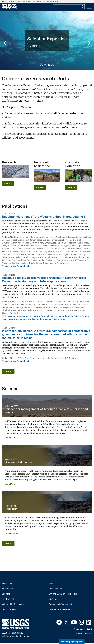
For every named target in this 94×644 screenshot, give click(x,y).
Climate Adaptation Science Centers (72, 316)
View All (8, 371)
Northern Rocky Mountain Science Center (47, 319)
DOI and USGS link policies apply (64, 594)
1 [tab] (42, 65)
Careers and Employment (60, 604)
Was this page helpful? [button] (72, 642)
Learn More (10, 437)
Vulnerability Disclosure (13, 604)
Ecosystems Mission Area (17, 316)
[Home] (9, 9)
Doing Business (9, 609)
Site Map (6, 594)
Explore (33, 46)
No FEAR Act (8, 599)
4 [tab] (52, 65)
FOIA (51, 584)
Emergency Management (60, 609)
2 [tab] (45, 65)
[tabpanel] (47, 41)
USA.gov (53, 599)
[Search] (82, 7)
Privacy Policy (55, 589)
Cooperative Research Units (18, 266)
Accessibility (8, 584)
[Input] (69, 7)
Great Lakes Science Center (15, 319)
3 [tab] (49, 65)
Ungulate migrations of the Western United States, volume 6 (44, 217)
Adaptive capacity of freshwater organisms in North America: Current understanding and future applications (44, 279)
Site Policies (8, 589)
